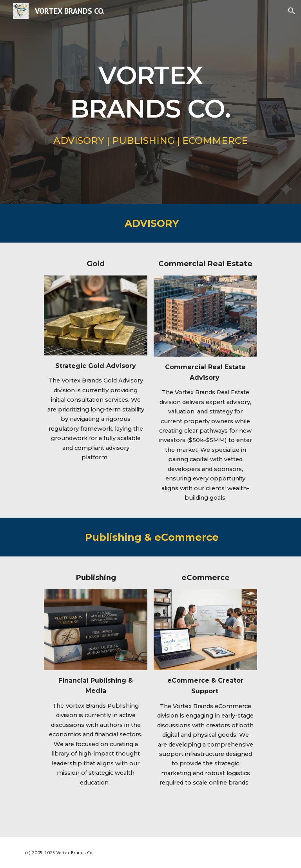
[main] (150, 89)
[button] (292, 11)
